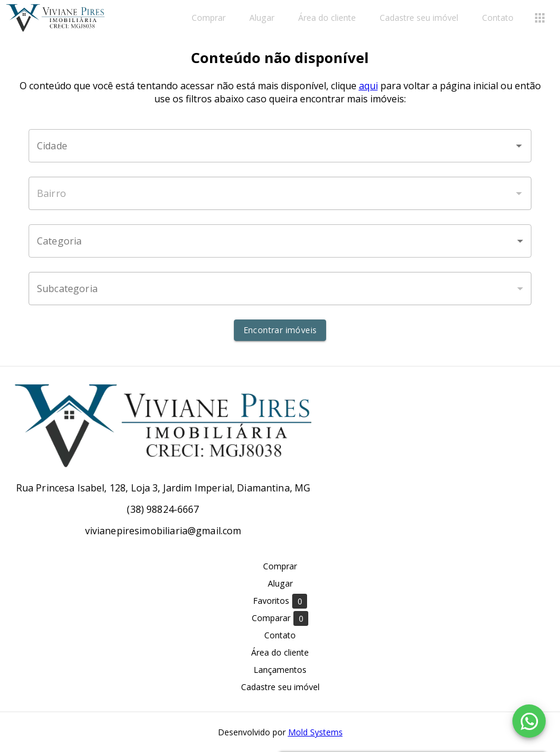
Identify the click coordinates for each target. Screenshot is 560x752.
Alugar (262, 18)
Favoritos (280, 601)
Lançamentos (280, 670)
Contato (498, 18)
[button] (280, 241)
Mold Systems (315, 732)
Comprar (209, 18)
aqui (368, 86)
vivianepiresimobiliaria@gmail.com (163, 531)
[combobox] (280, 146)
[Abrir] (519, 146)
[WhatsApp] (529, 721)
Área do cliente (327, 18)
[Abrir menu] (540, 18)
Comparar (280, 618)
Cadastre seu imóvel (419, 18)
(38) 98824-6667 (163, 509)
